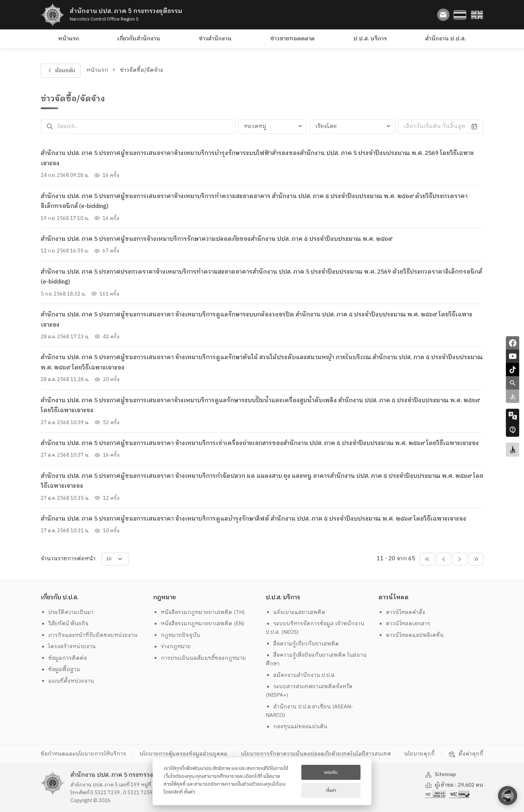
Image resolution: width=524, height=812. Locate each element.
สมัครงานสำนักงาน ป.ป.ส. (301, 675)
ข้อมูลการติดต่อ (64, 658)
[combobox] (273, 127)
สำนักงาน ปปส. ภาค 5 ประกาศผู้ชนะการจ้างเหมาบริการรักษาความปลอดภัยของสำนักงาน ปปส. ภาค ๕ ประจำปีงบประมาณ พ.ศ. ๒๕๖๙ (217, 239)
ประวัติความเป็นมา (67, 612)
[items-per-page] (115, 559)
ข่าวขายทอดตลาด (292, 39)
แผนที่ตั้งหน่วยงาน (68, 681)
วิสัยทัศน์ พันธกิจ (65, 624)
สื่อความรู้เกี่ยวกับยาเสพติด (303, 644)
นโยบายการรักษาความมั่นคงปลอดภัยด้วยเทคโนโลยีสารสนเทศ (316, 754)
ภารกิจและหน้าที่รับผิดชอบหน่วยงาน (89, 635)
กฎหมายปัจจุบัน (177, 635)
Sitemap (441, 775)
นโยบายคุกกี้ (420, 754)
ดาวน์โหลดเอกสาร (404, 624)
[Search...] (147, 126)
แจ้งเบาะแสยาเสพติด (296, 612)
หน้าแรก (69, 39)
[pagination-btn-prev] (443, 559)
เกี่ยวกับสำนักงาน (139, 39)
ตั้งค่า (189, 792)
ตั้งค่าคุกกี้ (466, 754)
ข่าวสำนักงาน (215, 39)
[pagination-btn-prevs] (427, 559)
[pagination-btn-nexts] (476, 559)
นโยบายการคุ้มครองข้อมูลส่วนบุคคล (184, 754)
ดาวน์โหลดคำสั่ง (402, 612)
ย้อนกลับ (61, 71)
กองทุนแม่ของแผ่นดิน (297, 727)
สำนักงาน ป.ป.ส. (446, 39)
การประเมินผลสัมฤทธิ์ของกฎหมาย (200, 658)
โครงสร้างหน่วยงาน (68, 647)
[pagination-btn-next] (460, 559)
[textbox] (273, 127)
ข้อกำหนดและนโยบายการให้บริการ (83, 754)
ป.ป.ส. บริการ (370, 39)
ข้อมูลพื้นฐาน (61, 670)
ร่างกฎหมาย (172, 647)
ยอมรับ (331, 772)
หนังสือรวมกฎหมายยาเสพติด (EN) (199, 624)
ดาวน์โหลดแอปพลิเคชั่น (411, 635)
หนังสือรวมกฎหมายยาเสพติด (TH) (199, 612)
